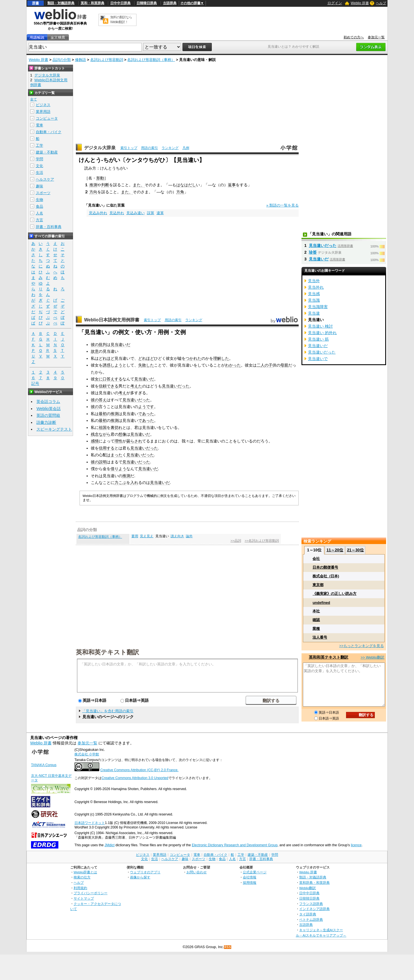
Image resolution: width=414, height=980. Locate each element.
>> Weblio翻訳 (373, 657)
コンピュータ (47, 118)
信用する (107, 448)
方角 (180, 192)
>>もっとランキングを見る (362, 646)
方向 (93, 192)
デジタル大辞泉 (100, 148)
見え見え (147, 536)
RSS (228, 947)
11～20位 (335, 550)
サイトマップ (84, 898)
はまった (114, 455)
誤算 (151, 213)
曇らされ (134, 441)
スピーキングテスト (54, 429)
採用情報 (250, 883)
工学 (39, 145)
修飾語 (81, 60)
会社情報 (250, 877)
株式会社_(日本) (326, 576)
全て (34, 99)
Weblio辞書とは (85, 872)
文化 (39, 166)
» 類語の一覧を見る (282, 205)
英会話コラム (48, 402)
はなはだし (186, 185)
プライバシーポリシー (91, 893)
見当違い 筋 (318, 339)
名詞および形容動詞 (107, 60)
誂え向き (177, 536)
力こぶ (120, 483)
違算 (160, 213)
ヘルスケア (45, 179)
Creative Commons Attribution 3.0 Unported (135, 778)
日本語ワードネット (90, 823)
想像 (122, 434)
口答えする (113, 379)
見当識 (314, 300)
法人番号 (320, 637)
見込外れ (117, 213)
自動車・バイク (49, 132)
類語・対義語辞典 (61, 3)
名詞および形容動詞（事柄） (151, 60)
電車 (39, 125)
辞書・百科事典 (49, 227)
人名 (39, 213)
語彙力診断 (46, 422)
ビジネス (43, 105)
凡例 (186, 148)
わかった (233, 365)
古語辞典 (170, 3)
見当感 (314, 294)
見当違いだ (120, 345)
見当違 (314, 313)
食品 (39, 206)
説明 (103, 462)
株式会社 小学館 (87, 754)
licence (356, 845)
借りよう (118, 469)
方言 (39, 220)
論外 (189, 536)
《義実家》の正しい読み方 (334, 594)
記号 (35, 384)
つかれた (193, 358)
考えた (136, 386)
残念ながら (101, 434)
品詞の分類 (62, 60)
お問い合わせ (197, 872)
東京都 (318, 585)
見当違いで (318, 359)
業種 (316, 629)
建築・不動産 (47, 152)
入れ (134, 483)
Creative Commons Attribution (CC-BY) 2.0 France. (139, 770)
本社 (316, 611)
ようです (146, 407)
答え (103, 400)
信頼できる (109, 386)
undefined (321, 603)
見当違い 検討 (320, 326)
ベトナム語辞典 (311, 919)
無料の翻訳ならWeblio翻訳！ (121, 20)
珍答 (313, 252)
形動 (100, 178)
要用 (135, 536)
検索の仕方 (82, 877)
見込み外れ (98, 213)
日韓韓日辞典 (147, 3)
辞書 (36, 3)
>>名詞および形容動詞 (262, 541)
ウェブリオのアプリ (145, 872)
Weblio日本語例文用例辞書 (112, 320)
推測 (93, 185)
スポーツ (43, 193)
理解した (221, 358)
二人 (261, 365)
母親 (284, 365)
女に (99, 379)
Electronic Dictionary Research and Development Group (235, 845)
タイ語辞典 (308, 914)
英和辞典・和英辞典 (314, 883)
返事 (232, 185)
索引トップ (129, 148)
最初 (103, 414)
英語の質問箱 (48, 415)
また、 (139, 185)
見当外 (314, 281)
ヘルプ (381, 3)
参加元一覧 (376, 37)
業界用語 (43, 112)
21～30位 (355, 550)
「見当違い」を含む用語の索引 (108, 711)
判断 (105, 185)
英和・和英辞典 (93, 3)
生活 (39, 173)
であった (146, 414)
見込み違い (136, 213)
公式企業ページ (255, 872)
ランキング (170, 148)
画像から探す (140, 877)
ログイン (335, 3)
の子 (268, 365)
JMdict (110, 845)
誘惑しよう (113, 365)
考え (122, 393)
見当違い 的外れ (322, 333)
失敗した (146, 365)
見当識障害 (318, 307)
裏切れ (116, 427)
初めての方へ (354, 37)
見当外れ (316, 287)
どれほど (107, 358)
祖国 (103, 427)
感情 (95, 441)
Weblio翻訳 (308, 888)
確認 (316, 620)
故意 (95, 351)
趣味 (39, 186)
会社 (316, 559)
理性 (118, 441)
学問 (39, 159)
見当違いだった (176, 386)
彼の (95, 345)
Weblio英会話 (49, 409)
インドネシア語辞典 (314, 909)
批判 (103, 345)
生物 (39, 200)
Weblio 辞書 (360, 3)
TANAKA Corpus (44, 765)
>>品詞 (236, 541)
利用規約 (80, 888)
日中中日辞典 (120, 3)
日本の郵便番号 (325, 567)
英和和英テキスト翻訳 (107, 652)
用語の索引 (149, 148)
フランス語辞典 (311, 904)
